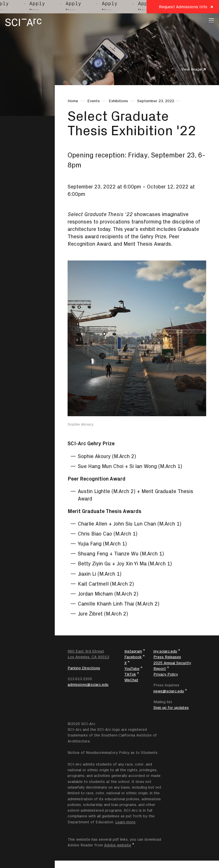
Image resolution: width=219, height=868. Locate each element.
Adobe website (118, 845)
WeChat (131, 680)
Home (73, 101)
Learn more (125, 822)
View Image (191, 69)
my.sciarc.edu (165, 651)
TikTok (130, 674)
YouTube (132, 668)
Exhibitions (118, 101)
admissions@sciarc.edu (88, 684)
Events (94, 101)
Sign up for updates (171, 707)
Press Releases (167, 657)
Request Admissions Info (183, 7)
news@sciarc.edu (169, 691)
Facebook (133, 657)
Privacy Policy (166, 674)
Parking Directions (84, 668)
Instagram (133, 651)
